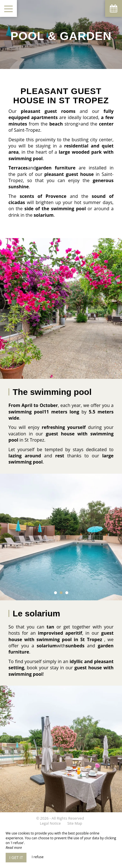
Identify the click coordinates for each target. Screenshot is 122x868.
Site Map (75, 823)
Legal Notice (50, 823)
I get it (16, 857)
